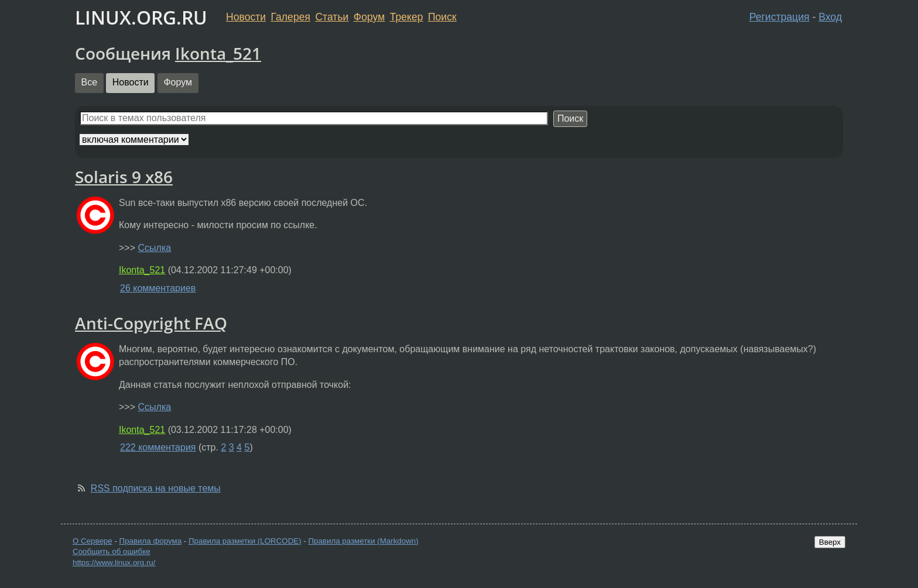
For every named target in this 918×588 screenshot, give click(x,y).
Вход (830, 17)
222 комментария (158, 447)
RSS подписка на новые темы (156, 488)
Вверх (830, 542)
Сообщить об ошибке (112, 551)
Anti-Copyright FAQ (151, 323)
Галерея (291, 17)
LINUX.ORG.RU (141, 17)
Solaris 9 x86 (124, 177)
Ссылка (154, 248)
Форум (369, 17)
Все (90, 82)
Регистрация (780, 17)
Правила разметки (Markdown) (363, 541)
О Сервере (93, 541)
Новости (246, 17)
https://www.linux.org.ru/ (114, 563)
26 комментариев (158, 288)
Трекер (407, 17)
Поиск (442, 17)
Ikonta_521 (218, 53)
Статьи (332, 17)
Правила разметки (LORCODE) (245, 541)
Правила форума (151, 541)
